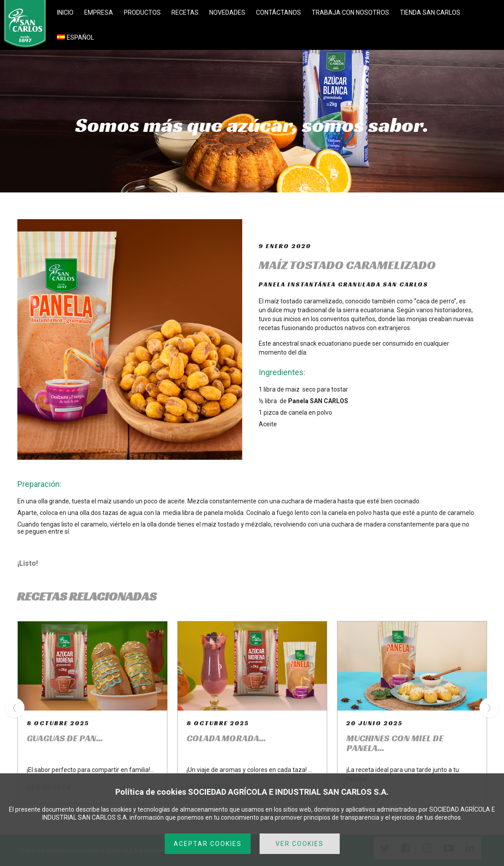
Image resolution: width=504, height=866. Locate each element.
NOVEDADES (227, 12)
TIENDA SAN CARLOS (430, 12)
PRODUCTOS (142, 12)
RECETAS (185, 12)
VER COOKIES (300, 844)
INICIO (65, 12)
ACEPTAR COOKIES (208, 844)
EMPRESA (99, 12)
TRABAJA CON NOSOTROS (350, 12)
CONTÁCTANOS (278, 12)
